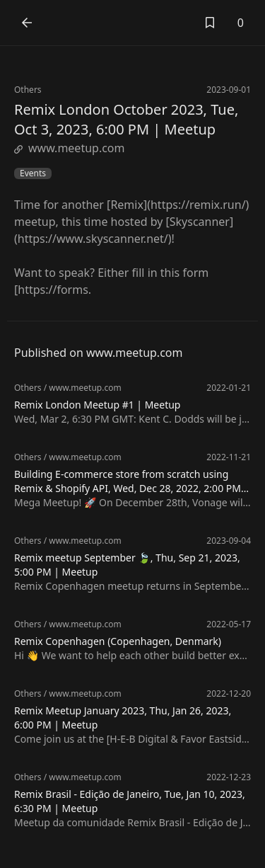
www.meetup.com (70, 148)
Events (33, 173)
